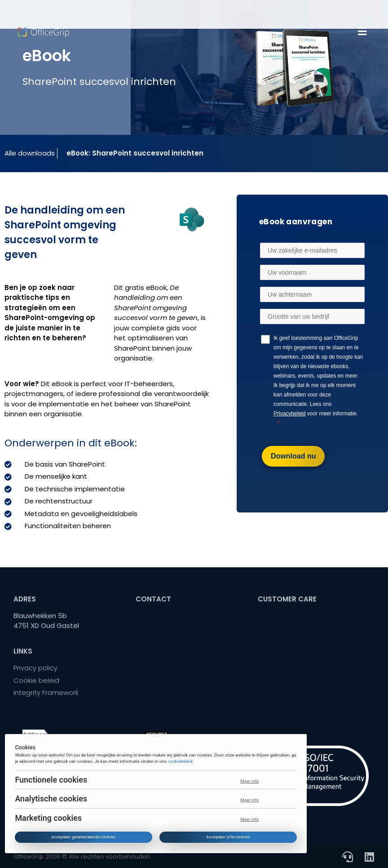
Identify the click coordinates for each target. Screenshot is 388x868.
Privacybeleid (289, 414)
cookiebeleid (180, 761)
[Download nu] (293, 456)
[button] (362, 31)
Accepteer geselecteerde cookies (84, 837)
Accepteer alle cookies (228, 837)
